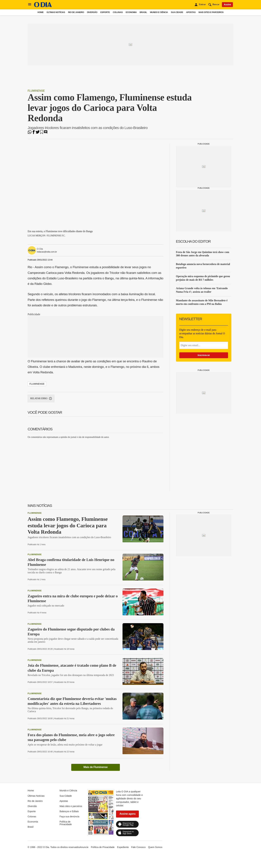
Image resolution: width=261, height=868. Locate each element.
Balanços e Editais (69, 811)
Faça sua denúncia (69, 816)
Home (40, 12)
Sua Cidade (177, 12)
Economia (131, 12)
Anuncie (84, 847)
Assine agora (128, 814)
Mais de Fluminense (95, 767)
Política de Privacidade (66, 823)
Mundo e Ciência (159, 12)
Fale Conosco (138, 847)
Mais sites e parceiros (211, 12)
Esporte (105, 12)
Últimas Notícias (56, 12)
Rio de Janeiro (76, 12)
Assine (227, 4)
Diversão (92, 12)
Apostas (191, 12)
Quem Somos (155, 847)
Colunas (118, 12)
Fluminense (36, 91)
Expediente (123, 847)
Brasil (143, 12)
